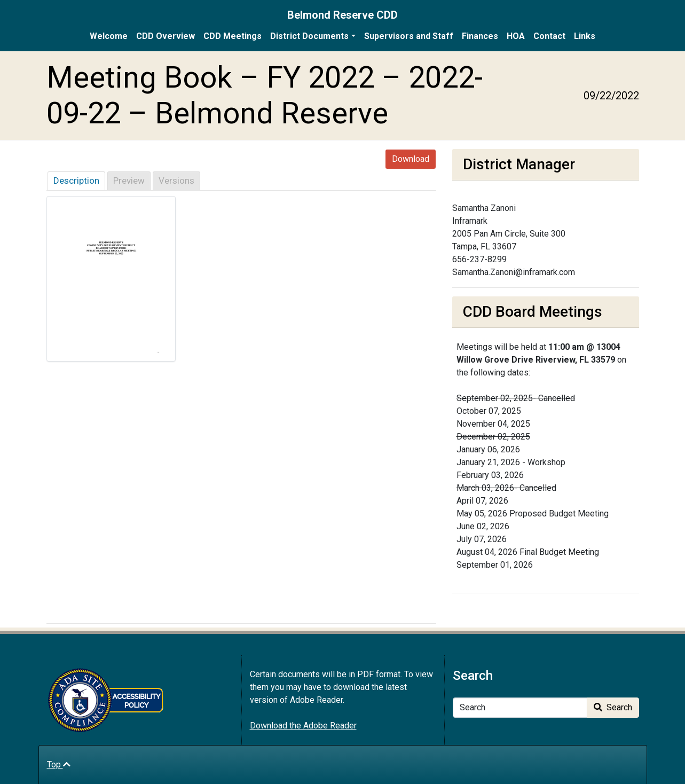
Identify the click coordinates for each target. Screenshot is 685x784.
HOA (516, 36)
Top (59, 765)
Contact (549, 36)
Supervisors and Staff (409, 36)
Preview (129, 181)
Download (411, 159)
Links (585, 36)
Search (613, 707)
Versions (176, 181)
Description (76, 181)
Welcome (109, 36)
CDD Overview (166, 36)
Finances (480, 36)
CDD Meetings (233, 36)
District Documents (309, 36)
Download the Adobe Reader (303, 726)
